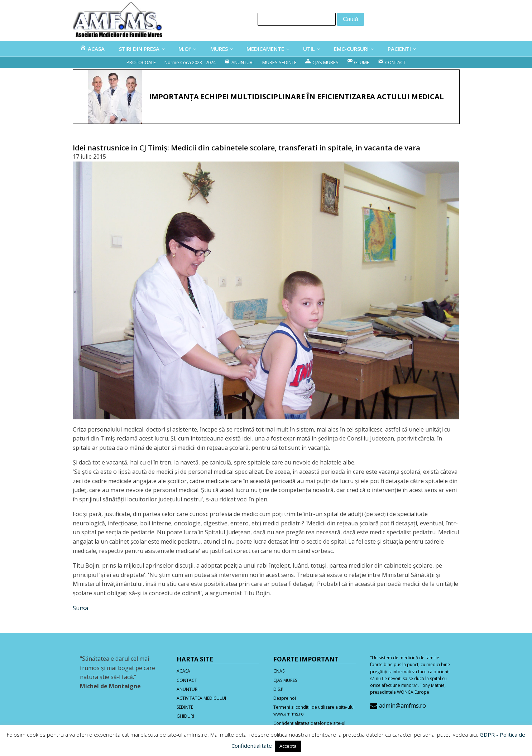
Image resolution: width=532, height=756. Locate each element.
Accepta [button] (288, 746)
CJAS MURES (285, 680)
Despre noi (285, 698)
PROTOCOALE (141, 62)
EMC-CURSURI (351, 49)
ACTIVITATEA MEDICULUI (201, 698)
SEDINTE (185, 707)
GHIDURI (185, 716)
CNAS (279, 671)
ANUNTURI (188, 689)
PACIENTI (399, 49)
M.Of (185, 49)
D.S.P (278, 689)
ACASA (183, 671)
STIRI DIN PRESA (139, 49)
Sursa (80, 608)
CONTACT (187, 680)
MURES (219, 49)
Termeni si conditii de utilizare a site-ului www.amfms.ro (314, 711)
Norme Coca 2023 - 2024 (190, 62)
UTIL (309, 49)
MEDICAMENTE (265, 49)
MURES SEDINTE (279, 62)
